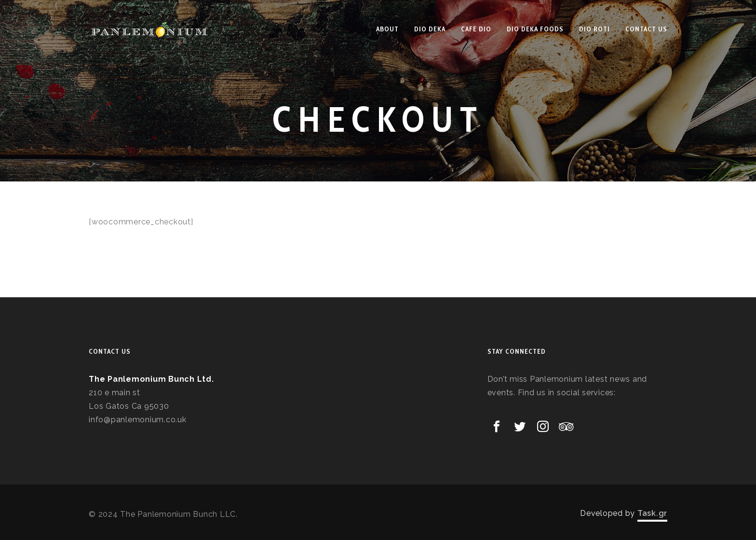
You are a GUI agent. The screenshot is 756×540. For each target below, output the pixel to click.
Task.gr (652, 513)
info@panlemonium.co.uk (138, 420)
